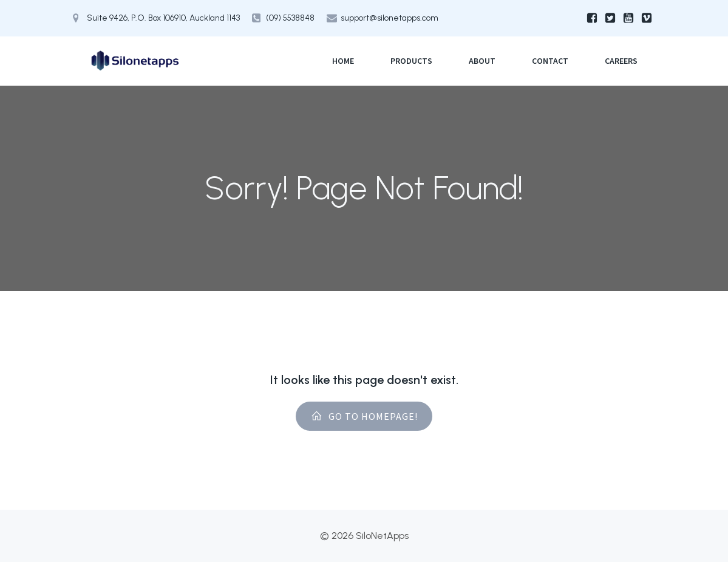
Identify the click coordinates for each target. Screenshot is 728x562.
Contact (550, 61)
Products (411, 61)
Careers (621, 61)
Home (343, 61)
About (482, 61)
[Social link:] (592, 18)
